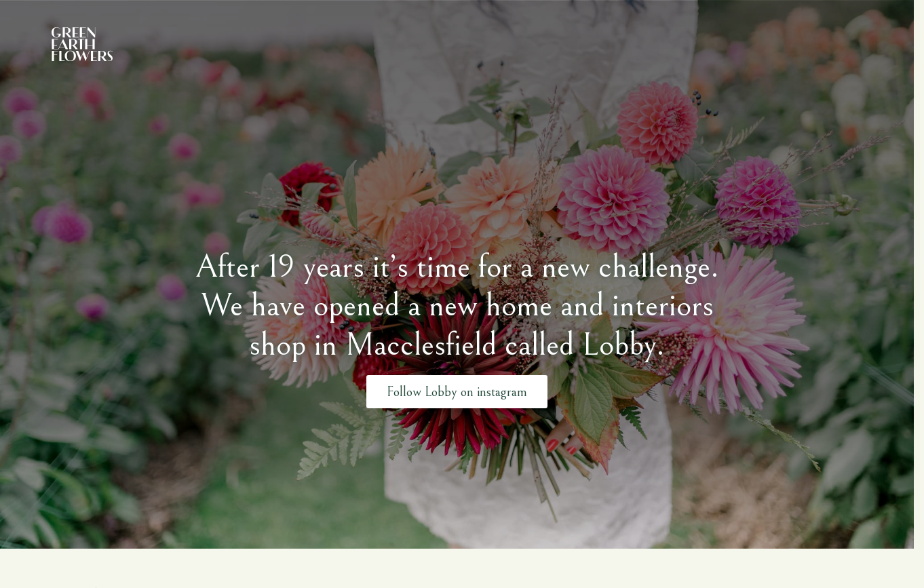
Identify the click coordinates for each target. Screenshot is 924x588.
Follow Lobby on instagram (457, 391)
